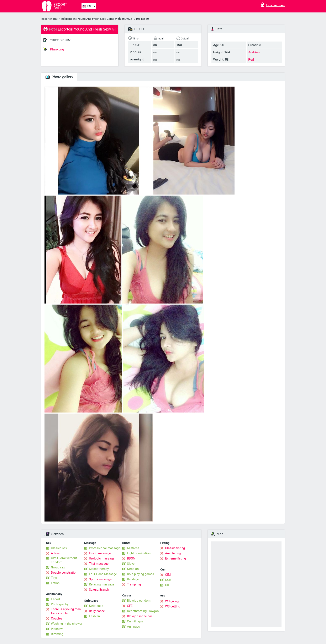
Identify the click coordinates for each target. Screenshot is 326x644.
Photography (60, 604)
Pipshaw (57, 629)
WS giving (172, 601)
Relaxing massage (102, 584)
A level (56, 553)
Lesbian (94, 616)
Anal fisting (173, 553)
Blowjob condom (139, 601)
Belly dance (97, 611)
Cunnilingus (135, 621)
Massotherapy (99, 569)
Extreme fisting (175, 558)
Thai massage (99, 564)
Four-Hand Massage (103, 574)
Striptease (96, 606)
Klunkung (54, 49)
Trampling (134, 584)
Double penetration (64, 573)
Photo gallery (59, 77)
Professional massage (105, 548)
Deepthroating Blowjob (143, 611)
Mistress (133, 548)
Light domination (139, 553)
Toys (54, 578)
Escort (56, 599)
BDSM (131, 558)
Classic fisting (175, 548)
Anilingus (133, 627)
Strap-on (133, 569)
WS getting (173, 606)
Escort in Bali (50, 19)
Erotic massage (100, 553)
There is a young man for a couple (66, 611)
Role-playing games (141, 574)
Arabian (254, 52)
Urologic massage (102, 558)
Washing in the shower (67, 624)
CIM (168, 575)
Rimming (57, 634)
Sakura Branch (99, 590)
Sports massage (100, 579)
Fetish (55, 583)
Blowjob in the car (140, 616)
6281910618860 (61, 40)
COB (168, 580)
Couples (57, 618)
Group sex (58, 567)
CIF (167, 585)
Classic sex (59, 548)
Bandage (133, 579)
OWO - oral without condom (64, 560)
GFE (130, 606)
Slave (131, 564)
